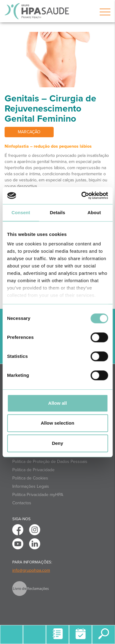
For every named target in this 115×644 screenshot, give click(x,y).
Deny (57, 443)
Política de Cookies (30, 478)
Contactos (22, 503)
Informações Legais (31, 486)
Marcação (29, 132)
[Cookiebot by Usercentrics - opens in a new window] (82, 195)
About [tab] (94, 212)
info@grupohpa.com (31, 570)
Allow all (57, 403)
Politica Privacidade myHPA (38, 495)
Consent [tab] (21, 212)
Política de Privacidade (33, 470)
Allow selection (57, 423)
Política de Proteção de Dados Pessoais (50, 462)
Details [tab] (58, 212)
